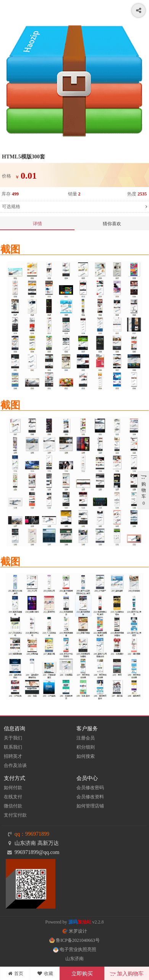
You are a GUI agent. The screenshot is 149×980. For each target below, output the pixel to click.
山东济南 (74, 959)
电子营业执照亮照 (75, 949)
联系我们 (13, 747)
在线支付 (13, 797)
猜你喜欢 (112, 224)
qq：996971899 (32, 834)
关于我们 (13, 738)
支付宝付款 (15, 815)
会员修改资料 (90, 797)
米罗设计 (75, 931)
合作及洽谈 (15, 765)
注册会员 (86, 738)
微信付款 (13, 806)
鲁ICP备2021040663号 (74, 940)
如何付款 (13, 788)
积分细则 (86, 747)
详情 (37, 224)
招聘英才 (13, 756)
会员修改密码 (90, 788)
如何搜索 (86, 756)
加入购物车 (127, 974)
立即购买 (82, 974)
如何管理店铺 (90, 806)
